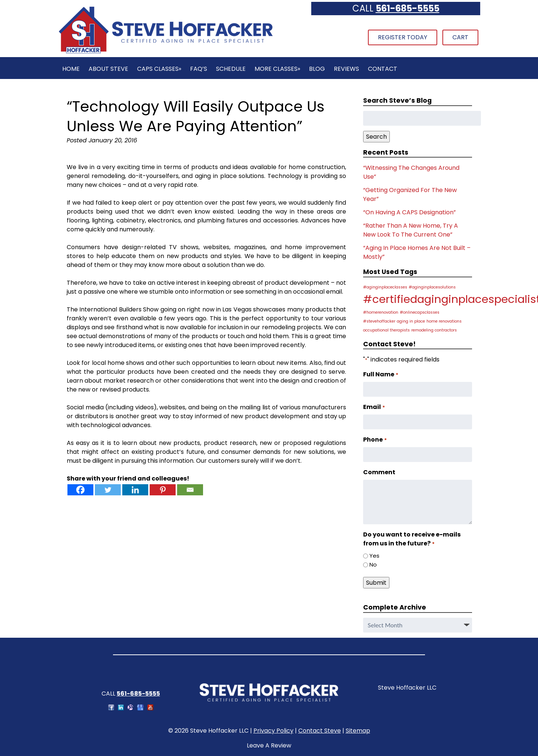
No (373, 564)
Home (71, 69)
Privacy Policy (273, 731)
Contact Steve (320, 731)
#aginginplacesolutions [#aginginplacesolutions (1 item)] (432, 287)
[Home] (166, 52)
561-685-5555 (408, 8)
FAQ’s (199, 69)
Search (376, 137)
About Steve (108, 69)
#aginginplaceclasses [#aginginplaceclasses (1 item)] (385, 287)
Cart (460, 37)
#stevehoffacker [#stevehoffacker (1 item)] (379, 321)
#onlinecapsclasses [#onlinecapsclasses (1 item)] (420, 312)
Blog (317, 69)
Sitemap (358, 731)
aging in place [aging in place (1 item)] (411, 321)
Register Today (403, 37)
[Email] (190, 490)
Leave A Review (269, 745)
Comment (379, 472)
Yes (374, 556)
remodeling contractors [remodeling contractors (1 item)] (434, 330)
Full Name (381, 374)
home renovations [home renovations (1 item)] (444, 321)
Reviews (346, 69)
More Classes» (277, 69)
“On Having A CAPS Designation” (409, 212)
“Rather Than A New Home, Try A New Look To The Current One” (411, 230)
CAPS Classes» (159, 69)
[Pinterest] (163, 490)
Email (374, 407)
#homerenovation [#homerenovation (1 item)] (381, 312)
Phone (375, 440)
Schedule (231, 69)
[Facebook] (80, 490)
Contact (383, 69)
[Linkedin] (135, 490)
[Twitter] (108, 490)
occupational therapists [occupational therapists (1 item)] (386, 330)
